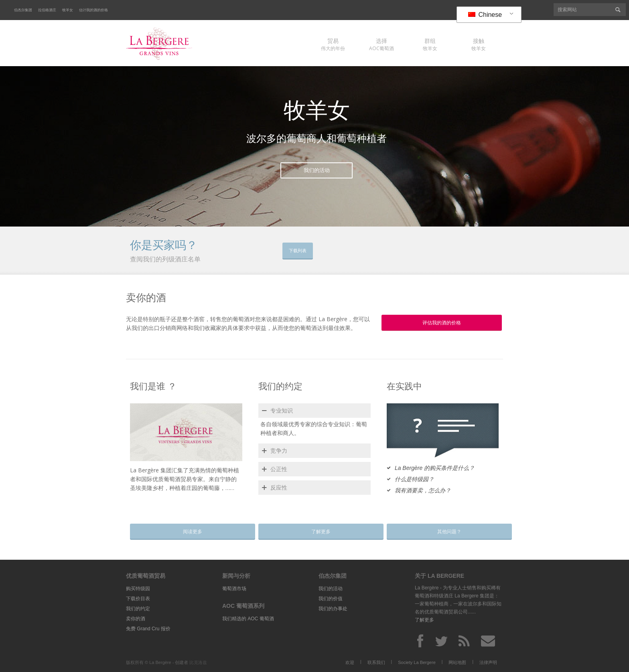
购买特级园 (138, 589)
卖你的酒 (136, 619)
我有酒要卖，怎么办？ (423, 490)
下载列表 (300, 251)
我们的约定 (138, 609)
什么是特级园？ (414, 479)
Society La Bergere (417, 662)
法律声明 (488, 662)
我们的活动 (317, 170)
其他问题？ (443, 532)
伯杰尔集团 (23, 10)
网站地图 (457, 662)
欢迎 (350, 662)
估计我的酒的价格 (93, 10)
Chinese (485, 15)
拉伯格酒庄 (47, 10)
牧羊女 (68, 10)
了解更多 (315, 532)
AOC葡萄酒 (381, 44)
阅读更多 (187, 532)
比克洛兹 (198, 662)
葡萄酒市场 (234, 589)
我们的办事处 (333, 609)
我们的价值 (331, 599)
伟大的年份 (333, 44)
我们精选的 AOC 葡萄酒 (248, 619)
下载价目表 (138, 599)
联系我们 (376, 662)
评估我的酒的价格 (442, 323)
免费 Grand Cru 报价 (148, 629)
